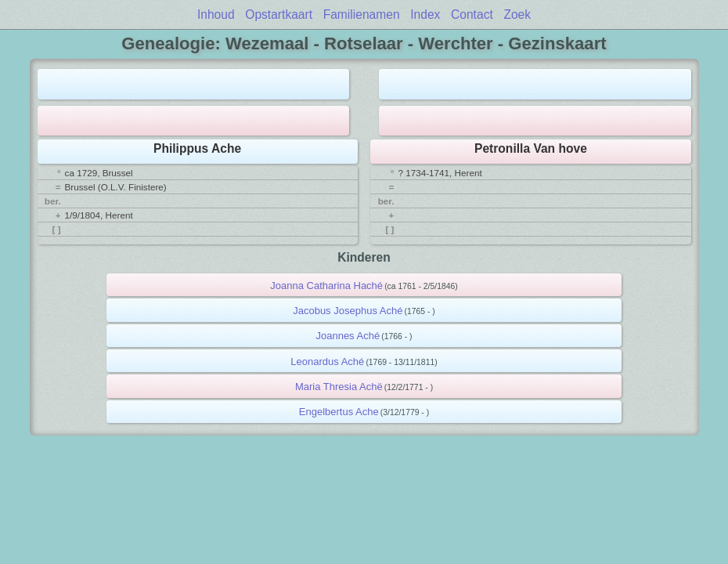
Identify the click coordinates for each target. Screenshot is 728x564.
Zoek (517, 14)
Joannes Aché (348, 336)
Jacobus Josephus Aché (348, 311)
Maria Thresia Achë (339, 387)
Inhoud (216, 14)
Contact (472, 14)
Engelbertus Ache (339, 412)
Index (425, 14)
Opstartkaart (279, 14)
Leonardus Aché (327, 362)
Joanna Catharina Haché (326, 286)
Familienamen (362, 14)
